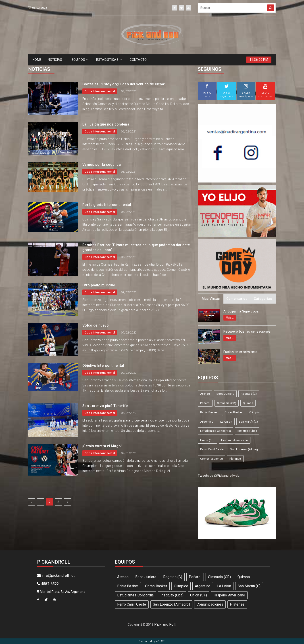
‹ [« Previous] (32, 502)
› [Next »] (67, 502)
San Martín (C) (248, 422)
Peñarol (205, 403)
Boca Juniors (225, 394)
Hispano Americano (235, 440)
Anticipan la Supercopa (241, 311)
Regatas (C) (249, 394)
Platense (235, 459)
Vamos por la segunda (102, 165)
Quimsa (248, 403)
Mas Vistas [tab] (211, 299)
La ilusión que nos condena (106, 124)
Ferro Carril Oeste (212, 449)
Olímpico (255, 412)
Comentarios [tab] (237, 299)
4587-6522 (48, 584)
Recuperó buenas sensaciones (247, 331)
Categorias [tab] (263, 299)
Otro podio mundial (99, 285)
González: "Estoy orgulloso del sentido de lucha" (124, 84)
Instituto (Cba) (247, 431)
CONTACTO (138, 60)
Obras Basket (234, 412)
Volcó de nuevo (96, 325)
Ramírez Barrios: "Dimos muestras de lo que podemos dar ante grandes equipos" (136, 247)
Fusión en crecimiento (240, 352)
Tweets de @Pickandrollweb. (219, 476)
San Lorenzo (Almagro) (246, 449)
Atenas (205, 394)
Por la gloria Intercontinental (107, 205)
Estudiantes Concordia (216, 431)
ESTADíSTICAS (109, 60)
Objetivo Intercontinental (103, 366)
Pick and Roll (165, 624)
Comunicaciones (211, 459)
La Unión (226, 422)
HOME (37, 60)
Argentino (207, 422)
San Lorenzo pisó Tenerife (105, 406)
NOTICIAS (57, 60)
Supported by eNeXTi (152, 641)
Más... (230, 318)
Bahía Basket (209, 412)
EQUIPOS (80, 60)
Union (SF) (207, 440)
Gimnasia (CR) (227, 403)
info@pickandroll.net (56, 576)
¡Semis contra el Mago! (102, 446)
